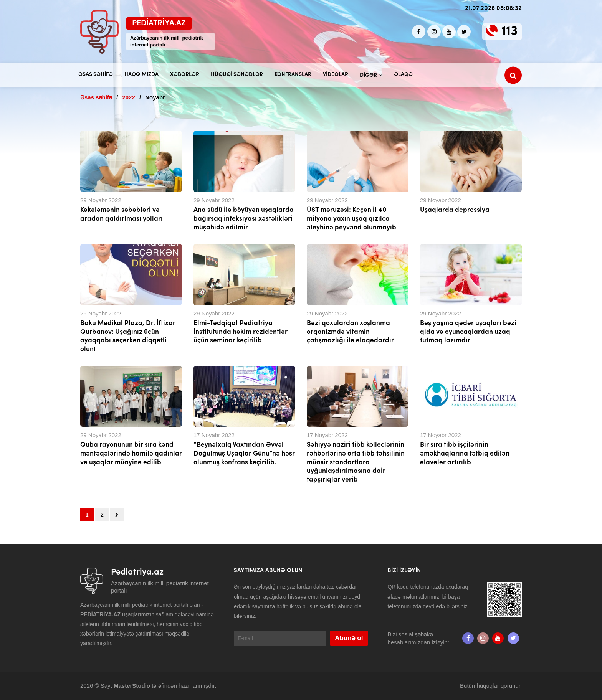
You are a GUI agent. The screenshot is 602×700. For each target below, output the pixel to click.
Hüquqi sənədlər (237, 75)
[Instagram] (434, 32)
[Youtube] (449, 32)
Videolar (336, 75)
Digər (368, 75)
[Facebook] (419, 32)
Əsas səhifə (96, 75)
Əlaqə (403, 75)
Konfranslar (293, 75)
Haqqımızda (141, 75)
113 (510, 32)
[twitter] (464, 32)
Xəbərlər (185, 75)
